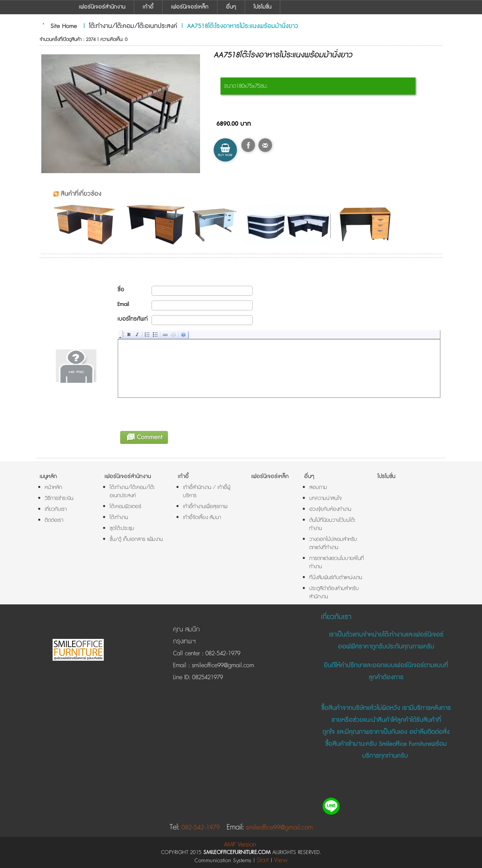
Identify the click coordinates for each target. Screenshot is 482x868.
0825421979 (207, 677)
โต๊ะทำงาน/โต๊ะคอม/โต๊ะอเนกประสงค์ (133, 26)
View (281, 860)
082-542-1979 (223, 654)
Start (263, 860)
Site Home (64, 26)
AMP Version (240, 845)
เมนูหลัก (48, 477)
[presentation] (170, 413)
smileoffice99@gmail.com (222, 666)
